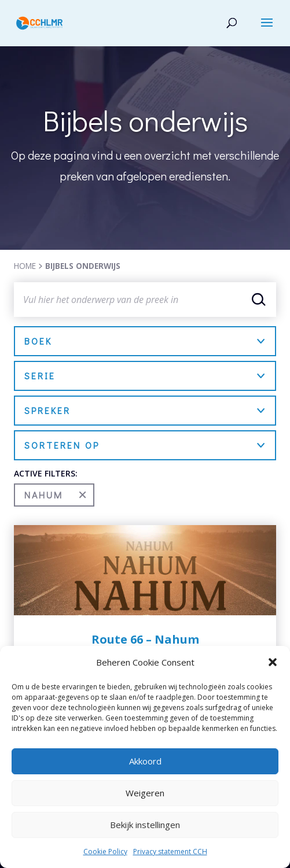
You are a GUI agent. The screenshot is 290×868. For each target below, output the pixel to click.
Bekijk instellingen (145, 825)
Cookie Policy (105, 852)
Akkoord (145, 761)
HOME (25, 266)
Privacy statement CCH (170, 852)
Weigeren (145, 793)
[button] (273, 662)
